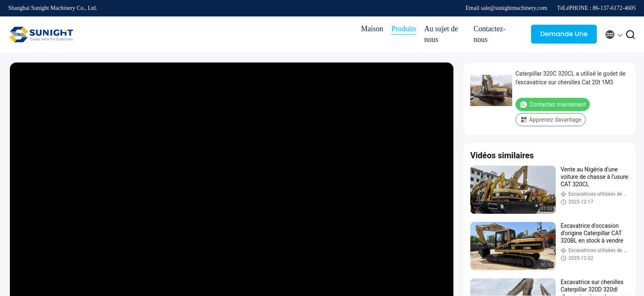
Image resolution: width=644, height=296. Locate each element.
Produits (404, 29)
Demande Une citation (564, 36)
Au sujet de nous (441, 34)
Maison (372, 29)
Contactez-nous (490, 34)
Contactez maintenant (553, 104)
